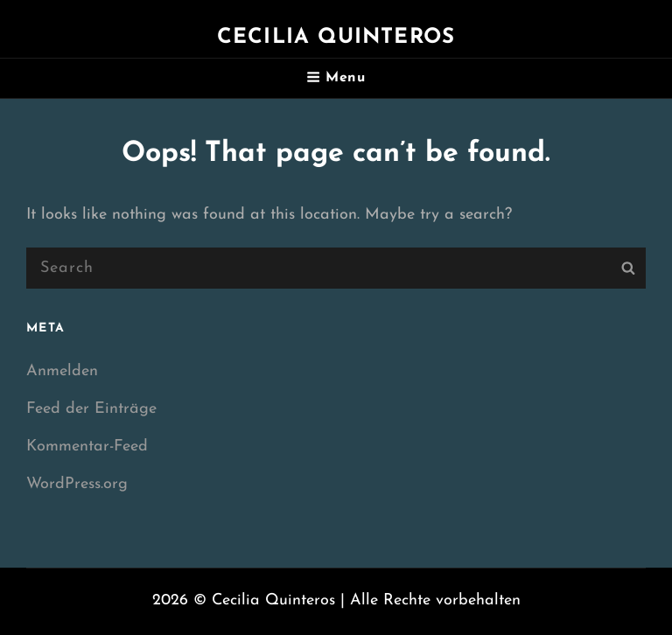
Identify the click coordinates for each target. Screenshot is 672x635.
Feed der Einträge (91, 409)
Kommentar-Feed (87, 447)
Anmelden (62, 371)
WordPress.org (77, 484)
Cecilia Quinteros (336, 38)
